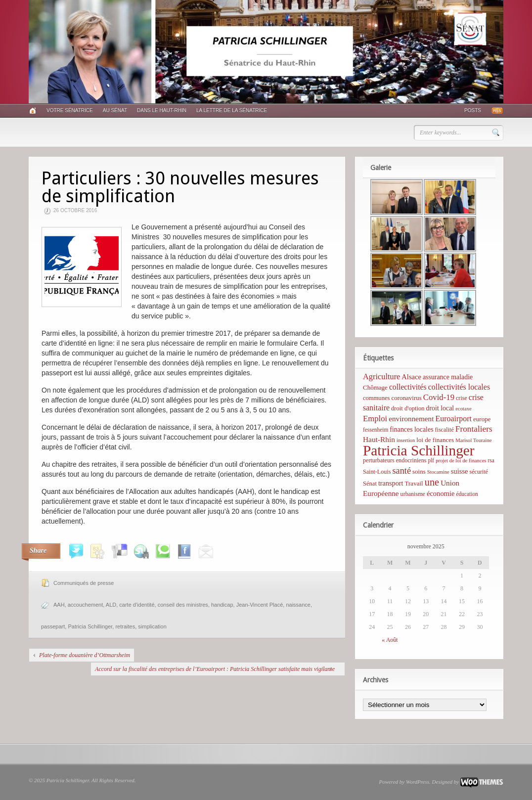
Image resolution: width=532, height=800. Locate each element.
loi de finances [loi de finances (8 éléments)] (435, 440)
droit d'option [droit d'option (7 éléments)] (408, 408)
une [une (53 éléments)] (432, 482)
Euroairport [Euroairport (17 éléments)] (453, 419)
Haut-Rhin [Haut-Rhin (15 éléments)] (379, 439)
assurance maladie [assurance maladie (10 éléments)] (448, 377)
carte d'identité (137, 605)
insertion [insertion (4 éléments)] (406, 440)
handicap (222, 605)
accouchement (86, 605)
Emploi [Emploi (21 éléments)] (375, 419)
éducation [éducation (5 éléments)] (467, 494)
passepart (53, 626)
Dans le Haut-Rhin (162, 111)
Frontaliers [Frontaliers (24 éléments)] (474, 429)
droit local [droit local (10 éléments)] (440, 408)
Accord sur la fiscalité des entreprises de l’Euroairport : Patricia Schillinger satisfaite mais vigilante (215, 669)
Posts (473, 111)
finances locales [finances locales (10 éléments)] (411, 429)
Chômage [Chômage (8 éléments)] (375, 387)
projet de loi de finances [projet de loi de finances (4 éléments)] (461, 461)
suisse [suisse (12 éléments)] (460, 471)
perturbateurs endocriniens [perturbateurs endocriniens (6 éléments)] (395, 460)
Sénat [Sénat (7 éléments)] (370, 484)
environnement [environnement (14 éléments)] (411, 419)
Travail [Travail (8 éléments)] (414, 483)
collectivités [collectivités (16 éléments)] (408, 387)
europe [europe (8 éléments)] (482, 419)
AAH (59, 605)
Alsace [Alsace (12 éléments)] (411, 377)
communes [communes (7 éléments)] (376, 398)
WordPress (418, 782)
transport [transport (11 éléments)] (391, 483)
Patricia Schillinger (90, 626)
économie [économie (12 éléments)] (441, 493)
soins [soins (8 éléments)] (419, 471)
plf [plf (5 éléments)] (431, 460)
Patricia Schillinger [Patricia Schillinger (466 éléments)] (419, 450)
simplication (152, 626)
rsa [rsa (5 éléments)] (491, 460)
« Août (390, 640)
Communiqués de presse (84, 583)
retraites (125, 626)
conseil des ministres (183, 605)
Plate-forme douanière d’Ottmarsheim (85, 655)
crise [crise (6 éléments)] (462, 398)
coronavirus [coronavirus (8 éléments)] (406, 398)
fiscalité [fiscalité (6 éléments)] (444, 430)
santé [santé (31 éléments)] (401, 471)
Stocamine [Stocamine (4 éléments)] (438, 472)
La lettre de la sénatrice (232, 111)
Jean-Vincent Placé (260, 605)
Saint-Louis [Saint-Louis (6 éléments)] (377, 472)
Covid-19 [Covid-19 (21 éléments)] (439, 397)
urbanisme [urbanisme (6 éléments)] (413, 494)
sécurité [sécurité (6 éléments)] (479, 472)
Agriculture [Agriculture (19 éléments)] (381, 377)
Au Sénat (115, 111)
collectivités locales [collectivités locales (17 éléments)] (459, 387)
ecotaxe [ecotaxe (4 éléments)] (464, 409)
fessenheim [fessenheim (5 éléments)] (376, 430)
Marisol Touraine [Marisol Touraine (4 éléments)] (473, 440)
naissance (298, 605)
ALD (111, 605)
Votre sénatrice (70, 111)
